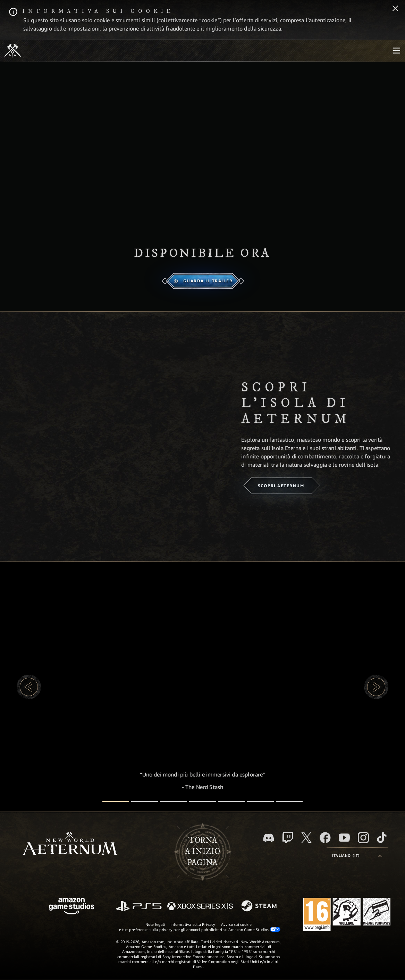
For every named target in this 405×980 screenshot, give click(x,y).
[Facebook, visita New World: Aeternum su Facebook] (325, 838)
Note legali (155, 924)
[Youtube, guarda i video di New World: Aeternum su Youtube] (344, 838)
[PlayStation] (139, 907)
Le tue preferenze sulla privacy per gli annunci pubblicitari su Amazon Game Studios (198, 929)
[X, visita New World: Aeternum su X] (306, 838)
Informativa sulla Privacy (193, 924)
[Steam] (260, 906)
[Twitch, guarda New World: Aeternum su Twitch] (288, 838)
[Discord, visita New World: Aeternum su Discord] (269, 838)
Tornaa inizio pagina (202, 852)
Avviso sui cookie (237, 924)
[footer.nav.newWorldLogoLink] (70, 844)
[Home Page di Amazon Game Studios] (71, 907)
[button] (29, 687)
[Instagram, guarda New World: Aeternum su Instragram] (363, 838)
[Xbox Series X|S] (200, 907)
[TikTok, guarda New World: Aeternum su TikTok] (382, 838)
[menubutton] (397, 51)
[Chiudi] (395, 9)
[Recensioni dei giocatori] (260, 801)
